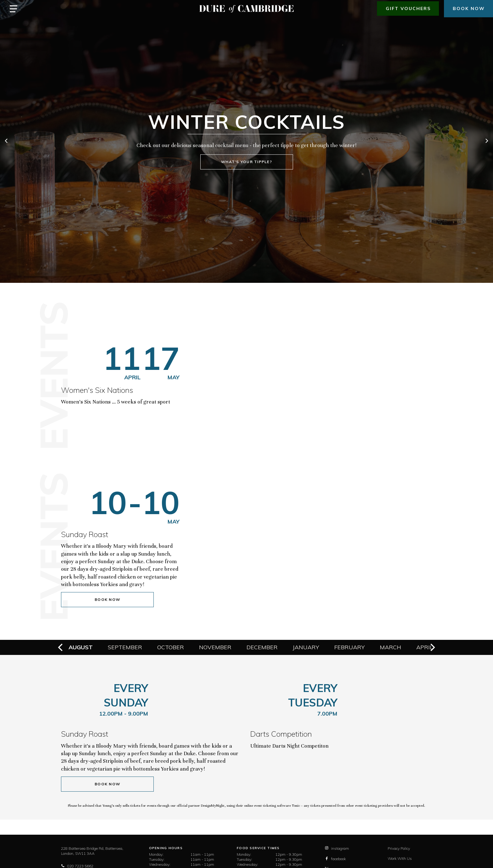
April (425, 647)
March (391, 647)
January (306, 647)
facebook (335, 859)
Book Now (107, 599)
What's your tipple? (246, 162)
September (125, 647)
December (262, 647)
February (349, 647)
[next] (486, 141)
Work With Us (400, 858)
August (81, 647)
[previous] (7, 141)
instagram (337, 848)
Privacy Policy (399, 848)
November (215, 647)
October (171, 647)
